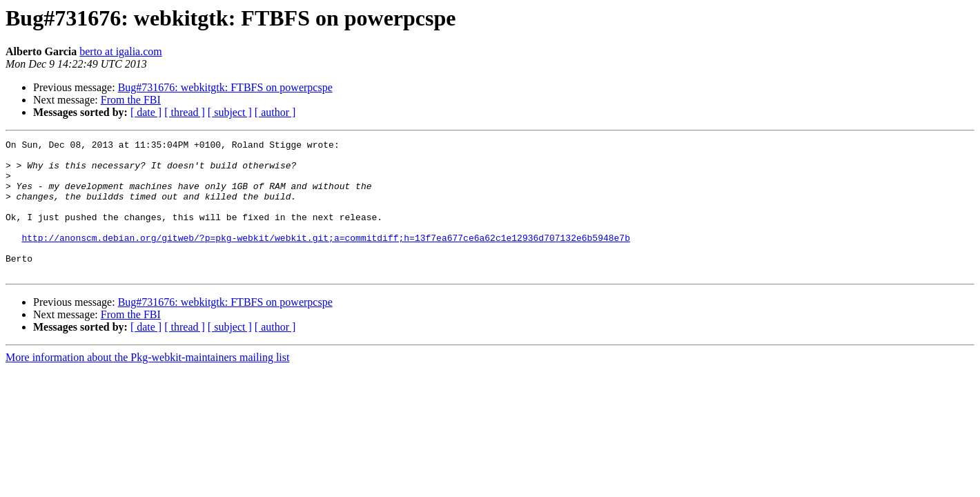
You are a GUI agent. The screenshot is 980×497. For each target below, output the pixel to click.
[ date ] (146, 112)
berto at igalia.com (121, 51)
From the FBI (131, 100)
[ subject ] (230, 112)
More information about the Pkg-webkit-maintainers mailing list (147, 384)
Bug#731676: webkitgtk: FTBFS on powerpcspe (225, 87)
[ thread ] (185, 112)
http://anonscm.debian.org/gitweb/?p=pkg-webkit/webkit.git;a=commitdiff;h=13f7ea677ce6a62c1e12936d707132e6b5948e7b (325, 258)
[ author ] (275, 112)
